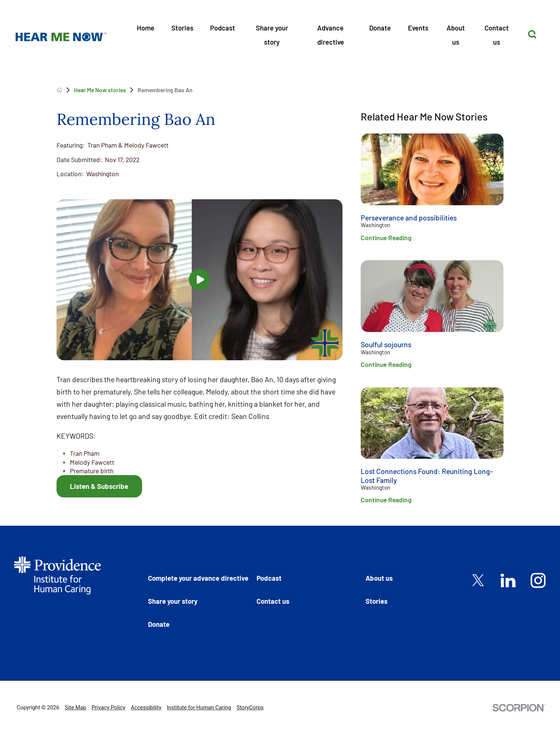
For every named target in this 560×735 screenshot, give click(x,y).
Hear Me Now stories (100, 90)
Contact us (497, 35)
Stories (182, 28)
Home (146, 28)
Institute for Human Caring (199, 707)
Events (418, 28)
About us (456, 35)
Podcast (223, 28)
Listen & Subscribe (99, 486)
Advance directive (331, 35)
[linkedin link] (508, 580)
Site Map (75, 707)
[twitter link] (478, 580)
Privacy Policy (109, 707)
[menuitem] (146, 34)
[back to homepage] (59, 90)
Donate (380, 28)
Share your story (272, 35)
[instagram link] (538, 580)
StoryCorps (250, 707)
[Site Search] (532, 34)
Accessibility (146, 707)
